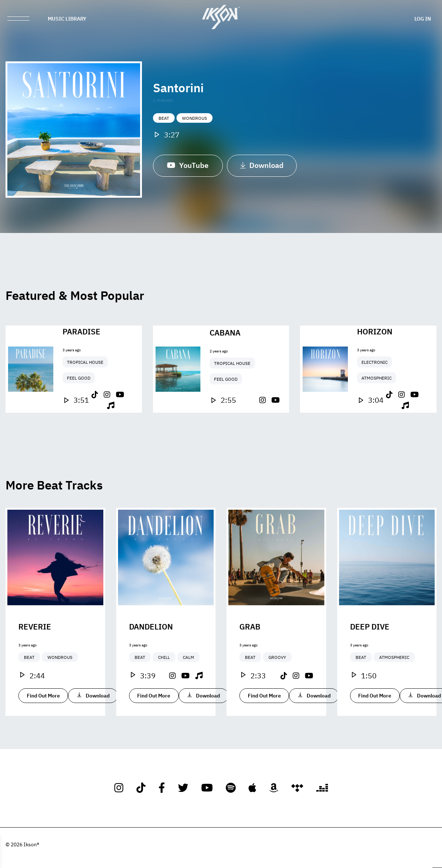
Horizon (375, 360)
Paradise (81, 360)
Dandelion (151, 655)
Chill (164, 686)
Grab (250, 655)
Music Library (67, 18)
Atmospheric (377, 406)
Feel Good (79, 406)
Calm (188, 686)
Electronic (375, 391)
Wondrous (195, 120)
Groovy (277, 686)
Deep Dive (370, 655)
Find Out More (43, 724)
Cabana (225, 361)
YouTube (188, 166)
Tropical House (85, 391)
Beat (164, 120)
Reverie (35, 655)
